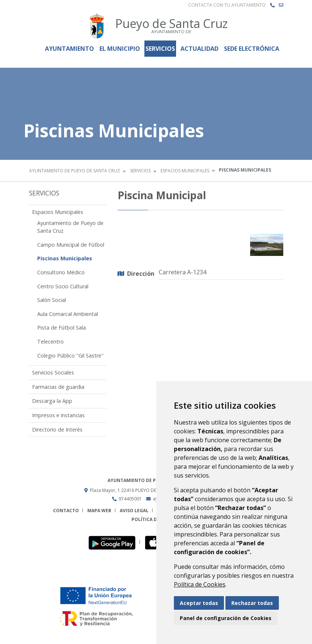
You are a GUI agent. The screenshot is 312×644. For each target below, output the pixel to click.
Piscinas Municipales (65, 258)
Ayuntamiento (69, 49)
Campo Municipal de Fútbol (71, 245)
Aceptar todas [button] (199, 603)
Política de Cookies (200, 584)
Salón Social (52, 300)
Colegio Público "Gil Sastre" (70, 356)
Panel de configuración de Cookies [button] (226, 618)
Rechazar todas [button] (252, 603)
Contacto (66, 511)
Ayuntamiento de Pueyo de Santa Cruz (75, 171)
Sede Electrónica (252, 49)
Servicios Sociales (53, 372)
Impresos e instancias (58, 415)
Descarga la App (52, 401)
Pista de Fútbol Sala (62, 328)
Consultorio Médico (61, 272)
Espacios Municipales (185, 171)
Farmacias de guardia (58, 387)
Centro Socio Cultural (63, 286)
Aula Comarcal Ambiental (68, 314)
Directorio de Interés (57, 430)
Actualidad (199, 49)
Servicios (160, 49)
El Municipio (120, 49)
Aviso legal (134, 511)
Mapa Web (99, 511)
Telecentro (50, 342)
